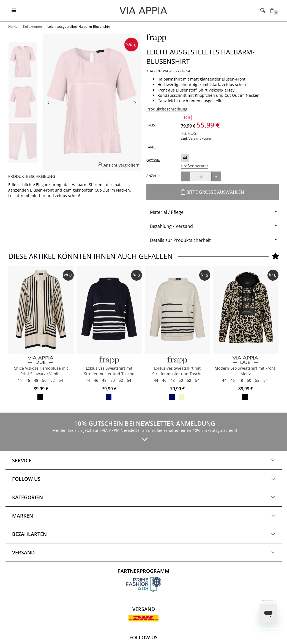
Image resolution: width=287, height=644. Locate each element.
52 (53, 380)
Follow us (26, 479)
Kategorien (28, 497)
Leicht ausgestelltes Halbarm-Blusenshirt (200, 56)
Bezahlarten (29, 534)
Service (22, 460)
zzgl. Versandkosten (197, 138)
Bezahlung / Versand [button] (171, 226)
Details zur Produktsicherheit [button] (180, 240)
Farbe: (152, 147)
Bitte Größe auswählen (213, 192)
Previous (48, 103)
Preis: (151, 125)
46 (28, 380)
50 (44, 380)
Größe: (153, 160)
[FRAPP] (109, 360)
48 (36, 380)
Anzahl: (153, 176)
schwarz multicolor (245, 397)
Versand (23, 552)
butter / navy (181, 397)
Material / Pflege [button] (167, 212)
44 (185, 158)
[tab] (213, 212)
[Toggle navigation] (14, 11)
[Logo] (143, 10)
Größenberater (195, 166)
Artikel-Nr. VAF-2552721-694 (168, 71)
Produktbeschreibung (167, 109)
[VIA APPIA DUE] (41, 360)
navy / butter (109, 397)
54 (61, 380)
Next (135, 103)
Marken (23, 516)
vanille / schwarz (40, 397)
